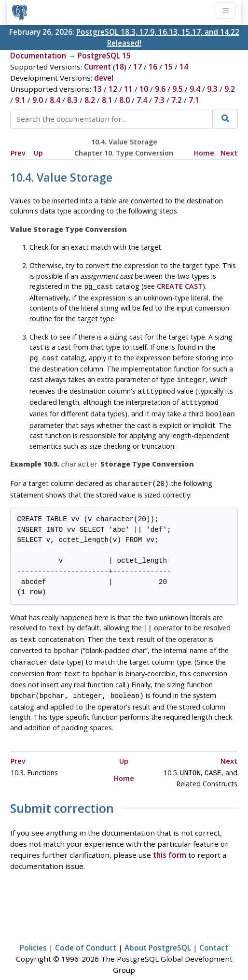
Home (204, 153)
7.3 (159, 100)
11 (128, 89)
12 (113, 89)
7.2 (177, 100)
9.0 (38, 100)
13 (97, 89)
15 (168, 67)
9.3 (212, 89)
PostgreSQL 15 (104, 56)
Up (38, 153)
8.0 (124, 100)
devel (104, 78)
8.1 (107, 100)
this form (170, 840)
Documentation (38, 56)
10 (144, 89)
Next (229, 153)
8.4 (55, 100)
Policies (33, 933)
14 (184, 67)
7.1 (194, 100)
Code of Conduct (86, 933)
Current (97, 67)
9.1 (20, 100)
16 (153, 67)
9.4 (195, 89)
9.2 (230, 89)
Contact (214, 933)
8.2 (90, 100)
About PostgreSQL (158, 933)
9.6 (160, 89)
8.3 (72, 100)
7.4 (142, 100)
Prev (18, 153)
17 (138, 67)
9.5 (178, 89)
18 (120, 67)
